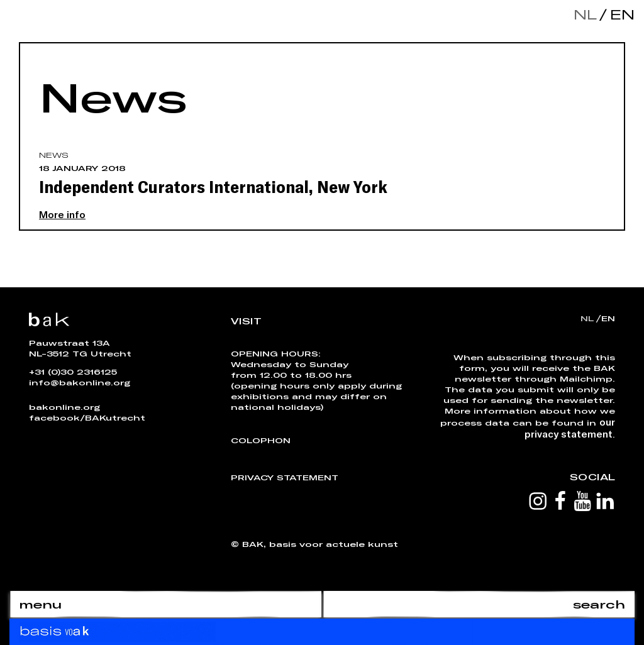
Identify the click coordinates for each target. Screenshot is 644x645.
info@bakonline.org (80, 382)
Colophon (261, 440)
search (599, 604)
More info (62, 214)
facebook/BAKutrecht (87, 417)
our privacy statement (570, 427)
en (619, 14)
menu (40, 604)
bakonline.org (64, 407)
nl (585, 14)
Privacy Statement (285, 477)
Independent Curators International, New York (213, 186)
